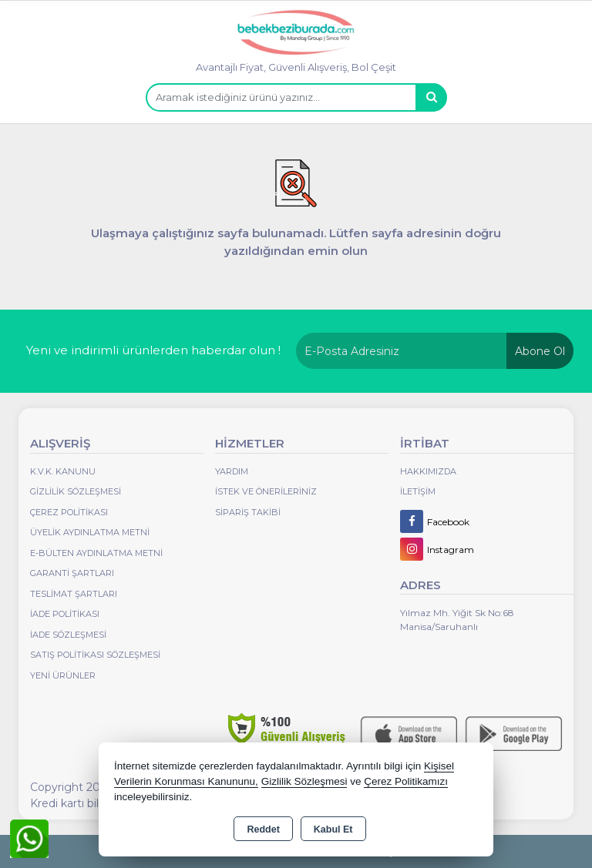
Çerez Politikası (69, 512)
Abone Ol (540, 351)
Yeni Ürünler (63, 675)
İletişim (418, 491)
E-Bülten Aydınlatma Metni (96, 553)
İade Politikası (65, 614)
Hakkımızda (428, 471)
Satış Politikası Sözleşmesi (95, 655)
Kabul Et (333, 829)
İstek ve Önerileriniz (266, 491)
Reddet (263, 829)
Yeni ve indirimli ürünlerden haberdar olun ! (153, 350)
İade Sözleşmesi (68, 635)
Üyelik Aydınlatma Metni (90, 532)
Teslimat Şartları (74, 594)
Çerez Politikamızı (406, 781)
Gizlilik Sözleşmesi (76, 491)
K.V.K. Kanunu (63, 471)
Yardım (232, 471)
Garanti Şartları (72, 573)
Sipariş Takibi (248, 512)
